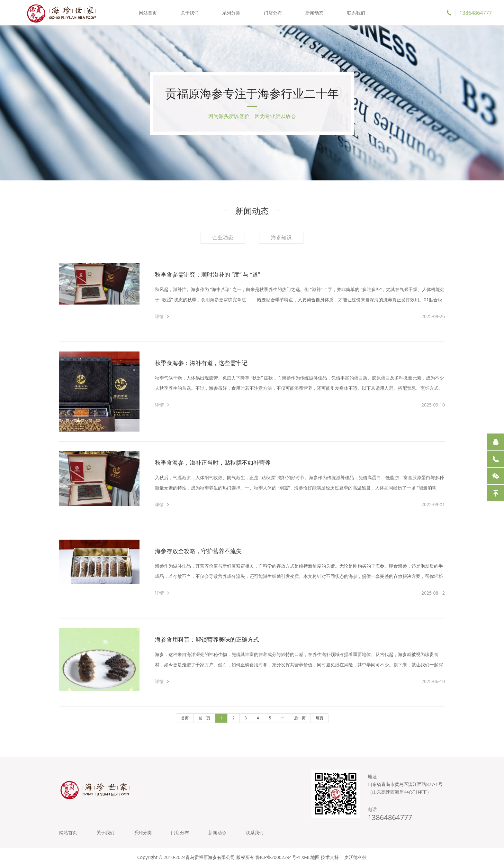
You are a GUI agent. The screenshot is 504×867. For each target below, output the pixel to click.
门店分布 (273, 13)
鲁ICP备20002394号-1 (278, 857)
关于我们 (190, 13)
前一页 (204, 718)
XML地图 (310, 857)
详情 (159, 316)
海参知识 (281, 237)
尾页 (319, 718)
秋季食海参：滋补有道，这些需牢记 (201, 363)
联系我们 (356, 13)
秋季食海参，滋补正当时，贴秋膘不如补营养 (213, 462)
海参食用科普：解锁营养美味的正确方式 (207, 639)
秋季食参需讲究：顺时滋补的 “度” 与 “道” (207, 274)
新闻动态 (314, 13)
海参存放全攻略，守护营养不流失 (198, 551)
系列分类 (231, 13)
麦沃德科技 (355, 857)
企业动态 (223, 237)
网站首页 (148, 13)
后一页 (300, 718)
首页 (185, 718)
